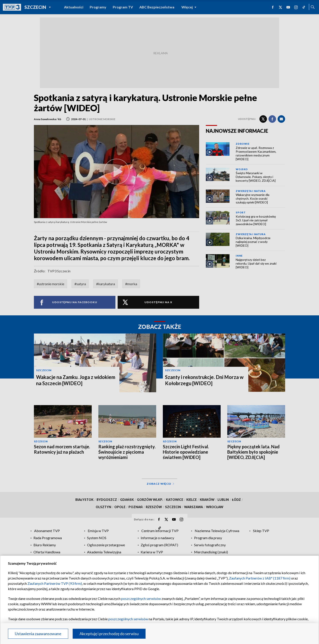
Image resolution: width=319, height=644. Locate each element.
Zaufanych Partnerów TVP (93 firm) (55, 583)
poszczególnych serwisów (141, 598)
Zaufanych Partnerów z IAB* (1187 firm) (260, 578)
